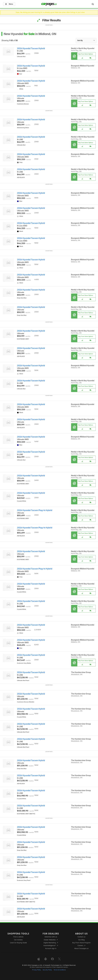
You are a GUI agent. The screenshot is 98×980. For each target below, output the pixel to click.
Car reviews (18, 940)
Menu (9, 4)
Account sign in (51, 948)
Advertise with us (51, 937)
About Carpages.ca (81, 948)
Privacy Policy (37, 970)
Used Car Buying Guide (18, 943)
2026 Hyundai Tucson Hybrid (31, 48)
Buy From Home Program (81, 943)
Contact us (81, 937)
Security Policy (47, 970)
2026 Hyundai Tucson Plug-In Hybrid (35, 510)
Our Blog (81, 940)
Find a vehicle (18, 937)
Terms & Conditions (60, 970)
